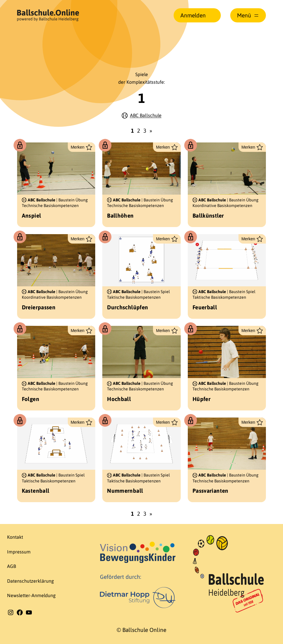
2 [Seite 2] (139, 131)
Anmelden (193, 15)
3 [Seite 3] (145, 131)
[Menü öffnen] (248, 15)
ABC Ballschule (146, 115)
